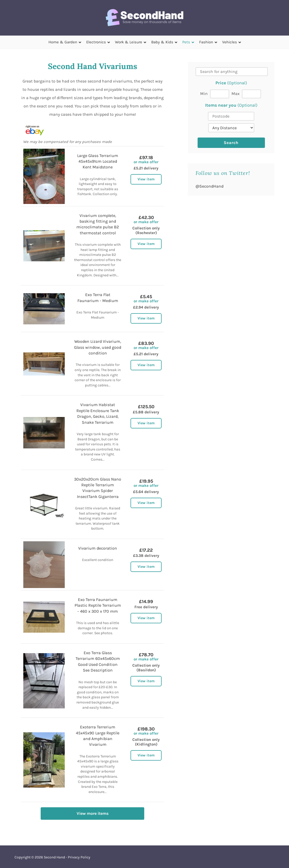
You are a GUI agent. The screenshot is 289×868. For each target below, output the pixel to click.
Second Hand (54, 857)
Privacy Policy (79, 857)
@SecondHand (209, 186)
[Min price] (220, 94)
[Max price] (251, 94)
